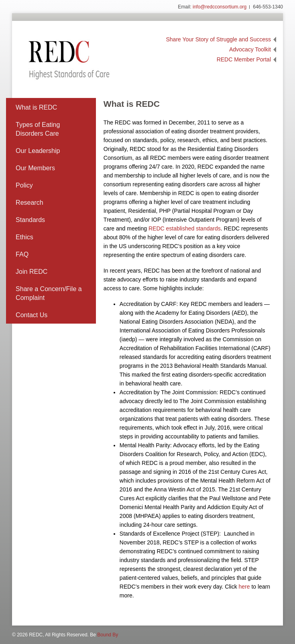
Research (29, 203)
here (244, 587)
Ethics (24, 237)
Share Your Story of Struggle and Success (219, 39)
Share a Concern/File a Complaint (49, 293)
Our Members (35, 168)
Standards (30, 220)
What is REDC (36, 107)
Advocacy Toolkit (250, 49)
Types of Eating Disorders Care (38, 129)
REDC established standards (185, 228)
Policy (24, 185)
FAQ (22, 254)
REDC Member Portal (244, 59)
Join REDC (32, 272)
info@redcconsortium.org (220, 7)
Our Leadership (38, 151)
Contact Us (32, 315)
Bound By (108, 635)
